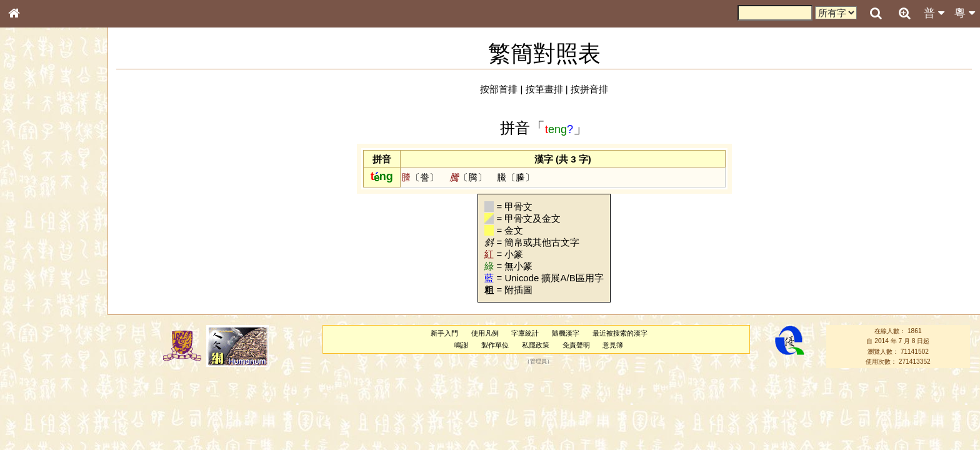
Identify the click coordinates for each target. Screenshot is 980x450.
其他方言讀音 (38, 351)
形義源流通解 (38, 212)
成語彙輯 (31, 407)
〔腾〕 (468, 177)
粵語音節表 (34, 245)
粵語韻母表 (34, 268)
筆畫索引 (31, 178)
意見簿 (613, 345)
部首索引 (31, 167)
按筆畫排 (544, 89)
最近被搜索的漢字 (620, 333)
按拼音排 (589, 89)
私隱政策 (536, 345)
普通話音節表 (38, 340)
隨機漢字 (566, 333)
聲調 (59, 329)
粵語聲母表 (34, 256)
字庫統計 (525, 333)
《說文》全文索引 (46, 384)
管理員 (538, 361)
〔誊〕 (420, 177)
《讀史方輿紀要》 (46, 396)
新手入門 (444, 333)
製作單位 (495, 345)
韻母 (42, 329)
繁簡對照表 (34, 418)
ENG (55, 138)
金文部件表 (34, 201)
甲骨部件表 (34, 189)
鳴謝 (461, 345)
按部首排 (499, 89)
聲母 (25, 329)
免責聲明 (576, 345)
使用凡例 (485, 333)
